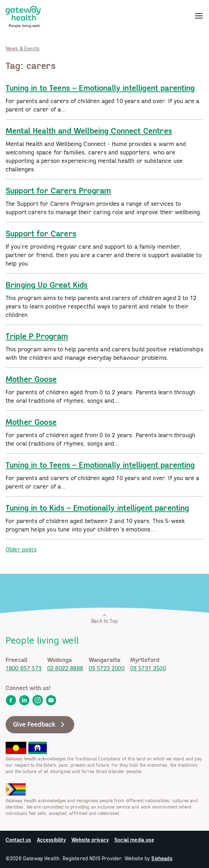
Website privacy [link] (90, 840)
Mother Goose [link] (31, 379)
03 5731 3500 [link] (148, 668)
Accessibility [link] (51, 840)
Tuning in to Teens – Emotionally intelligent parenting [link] (100, 88)
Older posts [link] (21, 549)
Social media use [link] (134, 840)
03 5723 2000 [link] (107, 668)
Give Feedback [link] (40, 725)
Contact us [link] (18, 840)
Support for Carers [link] (41, 234)
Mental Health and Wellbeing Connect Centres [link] (89, 131)
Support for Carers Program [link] (58, 191)
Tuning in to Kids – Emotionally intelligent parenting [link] (97, 508)
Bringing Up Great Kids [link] (47, 285)
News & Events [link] (23, 49)
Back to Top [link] (104, 618)
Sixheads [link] (162, 859)
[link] (23, 15)
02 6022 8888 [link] (65, 668)
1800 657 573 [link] (24, 668)
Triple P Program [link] (37, 336)
